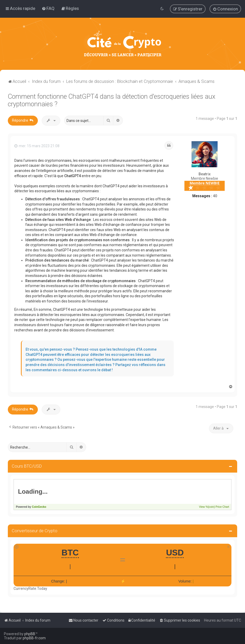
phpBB (30, 634)
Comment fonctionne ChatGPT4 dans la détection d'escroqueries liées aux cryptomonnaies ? (112, 100)
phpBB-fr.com (34, 638)
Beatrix (205, 174)
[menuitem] (48, 8)
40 (215, 196)
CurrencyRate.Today (30, 589)
